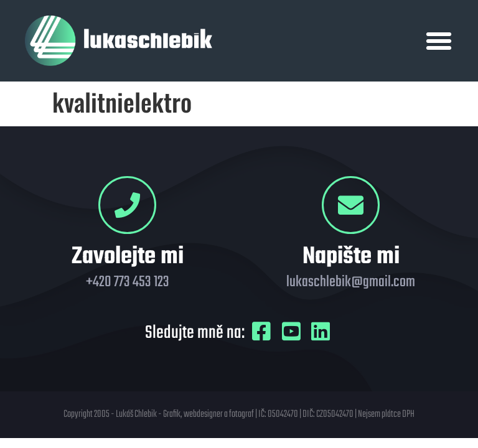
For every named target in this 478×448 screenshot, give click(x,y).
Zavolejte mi (128, 257)
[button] (439, 41)
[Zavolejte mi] (127, 205)
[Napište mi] (351, 205)
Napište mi (351, 257)
